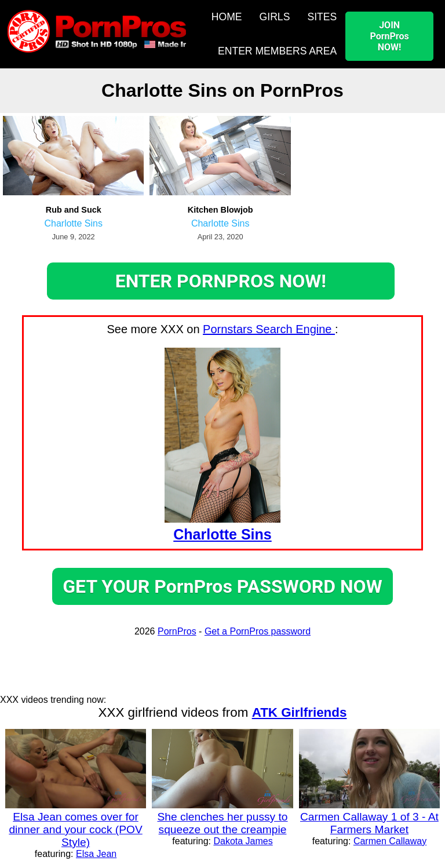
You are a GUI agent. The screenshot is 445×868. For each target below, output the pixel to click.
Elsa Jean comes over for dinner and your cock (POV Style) (75, 829)
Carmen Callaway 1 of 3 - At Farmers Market (369, 823)
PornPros (177, 631)
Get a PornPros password (258, 631)
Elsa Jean (96, 854)
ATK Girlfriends (300, 712)
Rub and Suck (74, 210)
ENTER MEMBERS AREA (277, 51)
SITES (322, 17)
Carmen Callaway (390, 841)
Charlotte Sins (73, 223)
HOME (227, 17)
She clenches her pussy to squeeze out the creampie (222, 823)
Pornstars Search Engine (269, 329)
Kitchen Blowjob (220, 210)
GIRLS (275, 17)
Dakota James (243, 841)
